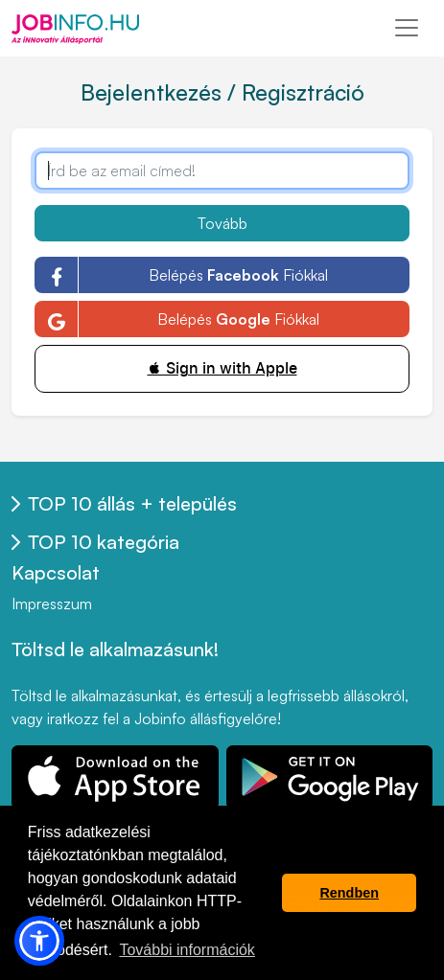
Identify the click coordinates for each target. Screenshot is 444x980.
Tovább (222, 223)
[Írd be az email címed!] (222, 171)
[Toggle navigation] (407, 28)
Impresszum (52, 604)
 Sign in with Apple (222, 368)
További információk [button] (187, 950)
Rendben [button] (349, 893)
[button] (39, 941)
